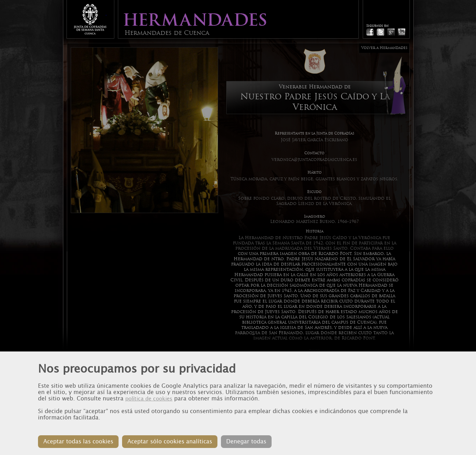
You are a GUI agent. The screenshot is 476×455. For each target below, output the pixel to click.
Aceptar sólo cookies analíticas (170, 441)
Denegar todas (246, 441)
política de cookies (149, 399)
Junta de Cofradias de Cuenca (90, 19)
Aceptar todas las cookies (78, 441)
